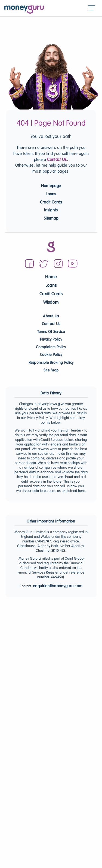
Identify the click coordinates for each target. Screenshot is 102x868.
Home (51, 277)
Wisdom (51, 303)
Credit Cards (51, 202)
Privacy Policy (51, 340)
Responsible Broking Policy (51, 363)
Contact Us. (58, 160)
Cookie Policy (51, 355)
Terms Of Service (51, 332)
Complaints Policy (51, 347)
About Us (51, 316)
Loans (51, 194)
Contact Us (51, 324)
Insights (51, 210)
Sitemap (51, 219)
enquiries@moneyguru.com (58, 586)
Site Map (51, 370)
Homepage (51, 186)
